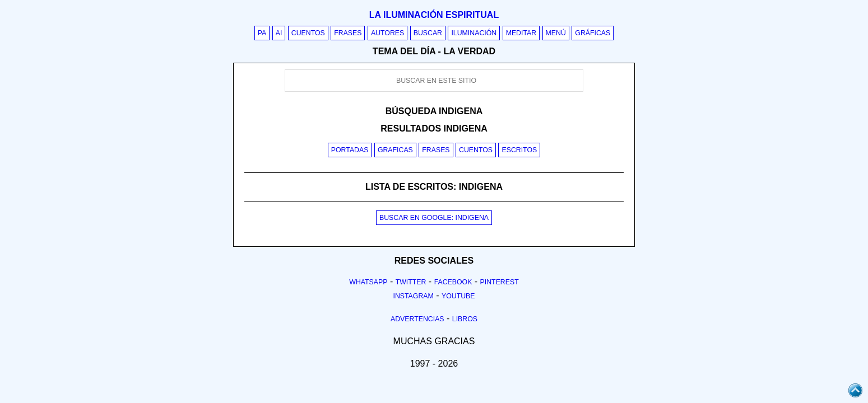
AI (279, 33)
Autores (387, 33)
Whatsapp (368, 282)
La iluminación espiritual (434, 15)
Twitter (411, 282)
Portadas (350, 150)
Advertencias (417, 319)
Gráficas (593, 33)
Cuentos (308, 33)
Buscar (428, 33)
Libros (465, 319)
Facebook (453, 282)
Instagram (413, 296)
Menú (556, 33)
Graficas (395, 150)
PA (262, 33)
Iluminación (474, 33)
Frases (348, 33)
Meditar (521, 33)
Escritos (519, 150)
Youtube (458, 296)
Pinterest (500, 282)
